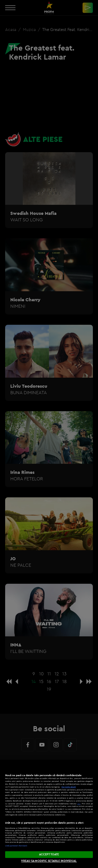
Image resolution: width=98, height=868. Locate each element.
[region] (49, 814)
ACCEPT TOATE (49, 854)
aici (79, 804)
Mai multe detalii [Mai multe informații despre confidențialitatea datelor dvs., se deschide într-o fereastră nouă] (69, 787)
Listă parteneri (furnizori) (16, 846)
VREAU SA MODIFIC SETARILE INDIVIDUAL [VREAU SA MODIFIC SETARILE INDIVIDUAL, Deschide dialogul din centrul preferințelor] (49, 861)
